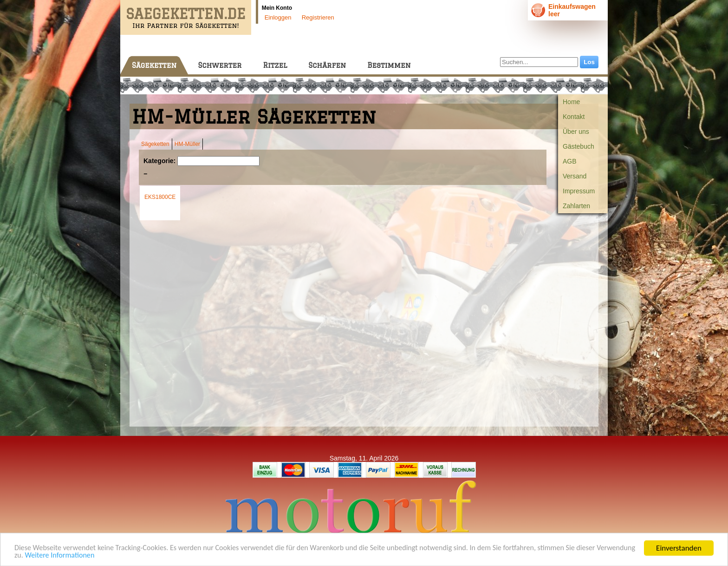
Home (571, 102)
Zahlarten (576, 206)
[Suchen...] (539, 62)
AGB (570, 161)
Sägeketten (154, 65)
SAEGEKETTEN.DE (186, 14)
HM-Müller (187, 144)
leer (554, 14)
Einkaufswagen (572, 7)
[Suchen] (218, 161)
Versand (575, 176)
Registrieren (318, 17)
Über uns (576, 132)
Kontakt (574, 117)
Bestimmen (389, 65)
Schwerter (220, 65)
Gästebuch (578, 146)
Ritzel (275, 65)
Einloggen (278, 17)
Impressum (579, 191)
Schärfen (327, 65)
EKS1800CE (160, 197)
